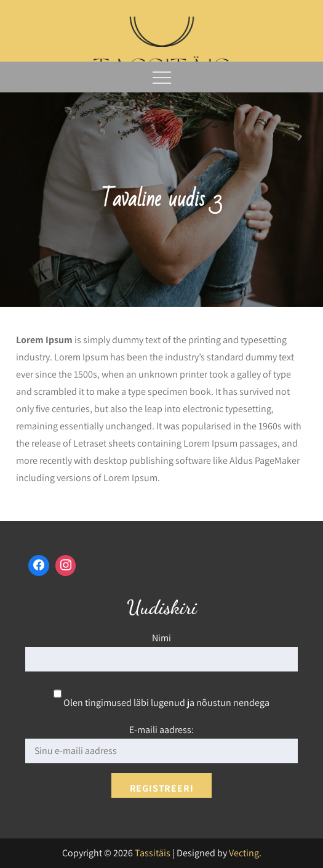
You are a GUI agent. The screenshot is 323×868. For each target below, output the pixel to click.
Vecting (244, 853)
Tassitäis (153, 853)
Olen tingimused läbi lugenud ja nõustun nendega (161, 703)
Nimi (161, 638)
